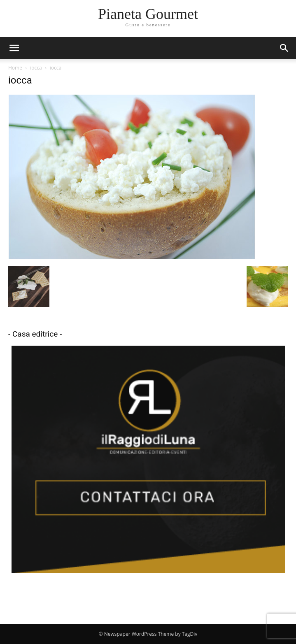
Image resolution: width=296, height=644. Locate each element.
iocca (36, 68)
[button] (284, 48)
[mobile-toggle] (14, 48)
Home (15, 68)
